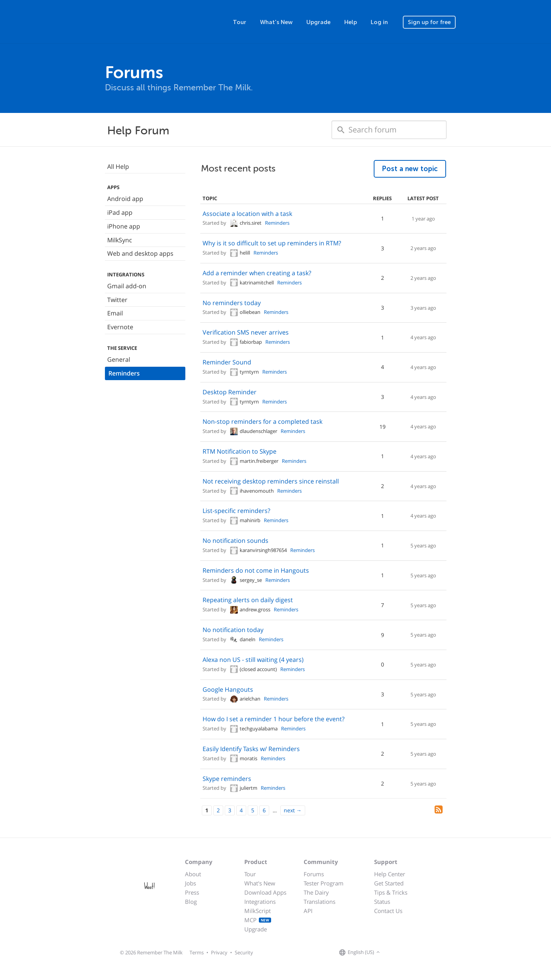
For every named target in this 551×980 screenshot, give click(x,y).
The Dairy (316, 892)
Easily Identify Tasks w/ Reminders (251, 749)
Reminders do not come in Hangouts (256, 570)
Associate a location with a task (247, 214)
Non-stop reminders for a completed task (262, 421)
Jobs (190, 883)
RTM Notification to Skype (240, 451)
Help (351, 22)
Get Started (389, 883)
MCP (258, 920)
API (308, 911)
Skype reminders (227, 779)
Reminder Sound (227, 362)
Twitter (117, 300)
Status (382, 902)
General (119, 359)
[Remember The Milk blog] (413, 952)
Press (192, 892)
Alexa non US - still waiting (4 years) (253, 660)
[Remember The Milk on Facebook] (393, 952)
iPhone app (124, 226)
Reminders (124, 373)
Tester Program (324, 883)
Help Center (390, 874)
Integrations (260, 902)
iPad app (120, 212)
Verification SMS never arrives (246, 332)
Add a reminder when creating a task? (257, 273)
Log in (379, 22)
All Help (118, 167)
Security (244, 952)
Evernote (120, 327)
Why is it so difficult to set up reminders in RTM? (272, 243)
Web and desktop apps (140, 253)
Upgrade (318, 22)
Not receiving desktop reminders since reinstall (271, 481)
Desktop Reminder (230, 392)
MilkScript (258, 911)
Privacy (219, 952)
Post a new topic (410, 169)
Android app (125, 199)
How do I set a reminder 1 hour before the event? (274, 719)
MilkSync (120, 240)
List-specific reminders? (236, 511)
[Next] (293, 810)
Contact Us (388, 911)
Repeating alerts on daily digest (248, 600)
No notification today (233, 630)
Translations (320, 902)
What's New (276, 22)
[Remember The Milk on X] (404, 952)
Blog (191, 902)
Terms (197, 952)
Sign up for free (429, 22)
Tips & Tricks (391, 892)
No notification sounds (235, 541)
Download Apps (265, 892)
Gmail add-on (127, 286)
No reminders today (232, 303)
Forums (314, 874)
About (193, 874)
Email (115, 313)
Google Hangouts (228, 689)
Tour (240, 22)
